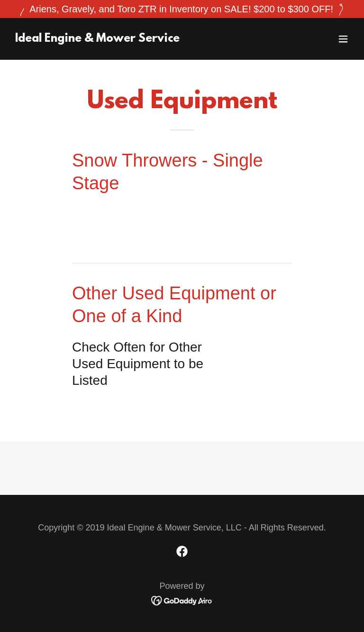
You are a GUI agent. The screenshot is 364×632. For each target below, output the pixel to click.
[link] (97, 38)
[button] (343, 39)
